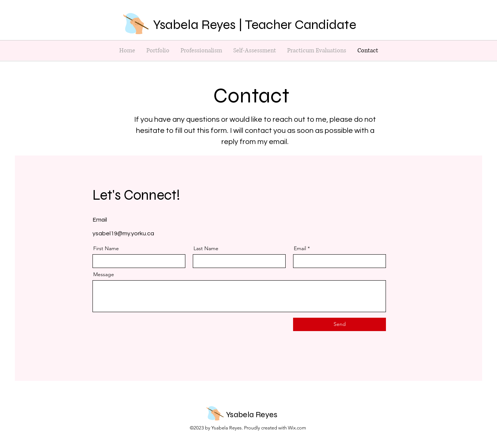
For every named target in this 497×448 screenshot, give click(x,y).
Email (300, 248)
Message (104, 274)
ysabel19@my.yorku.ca (123, 233)
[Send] (340, 324)
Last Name (206, 248)
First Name (106, 248)
